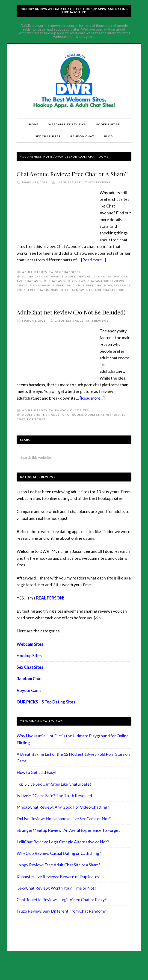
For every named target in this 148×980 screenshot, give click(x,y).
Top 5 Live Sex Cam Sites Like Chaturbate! (54, 804)
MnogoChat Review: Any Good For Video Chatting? (63, 827)
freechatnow (72, 300)
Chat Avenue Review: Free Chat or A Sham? (65, 178)
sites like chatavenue (105, 300)
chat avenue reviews (67, 291)
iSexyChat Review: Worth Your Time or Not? (56, 908)
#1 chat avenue (50, 286)
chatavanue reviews (106, 291)
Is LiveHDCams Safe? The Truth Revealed (54, 815)
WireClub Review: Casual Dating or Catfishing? (59, 873)
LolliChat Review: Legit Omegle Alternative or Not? (63, 862)
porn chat (36, 439)
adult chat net (36, 434)
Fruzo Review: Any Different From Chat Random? (61, 931)
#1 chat (29, 286)
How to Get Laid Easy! (37, 792)
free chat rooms (43, 300)
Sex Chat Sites (68, 282)
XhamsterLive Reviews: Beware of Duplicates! (59, 896)
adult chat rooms (103, 286)
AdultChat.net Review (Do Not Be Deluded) (73, 326)
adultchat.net (99, 434)
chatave (24, 295)
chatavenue (44, 295)
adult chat (75, 286)
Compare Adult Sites (74, 81)
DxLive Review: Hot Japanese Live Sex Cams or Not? (64, 839)
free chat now (99, 295)
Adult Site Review (38, 282)
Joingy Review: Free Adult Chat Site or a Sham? (58, 885)
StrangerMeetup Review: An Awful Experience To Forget (68, 850)
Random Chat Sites (72, 430)
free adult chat (70, 295)
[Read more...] (94, 270)
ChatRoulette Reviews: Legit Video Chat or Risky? (62, 919)
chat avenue (36, 291)
